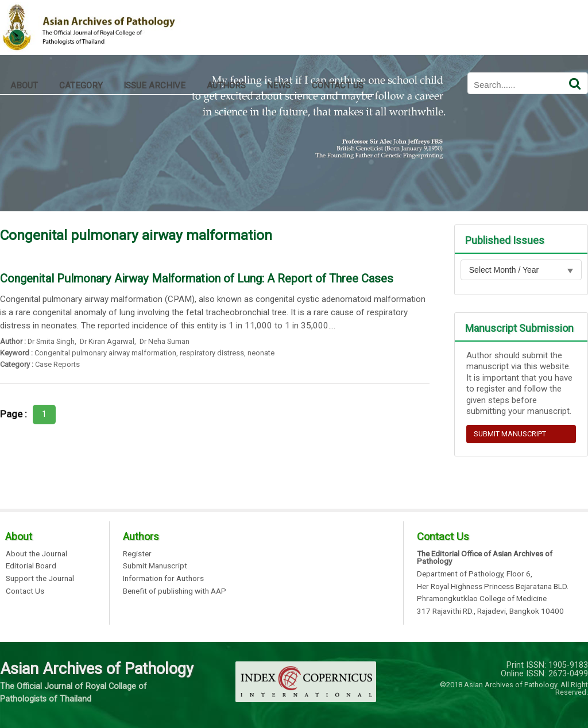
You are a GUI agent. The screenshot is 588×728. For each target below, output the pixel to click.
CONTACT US (338, 86)
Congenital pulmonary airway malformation (105, 353)
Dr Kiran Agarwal (106, 341)
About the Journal (36, 554)
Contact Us (25, 591)
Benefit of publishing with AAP (175, 591)
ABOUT (24, 86)
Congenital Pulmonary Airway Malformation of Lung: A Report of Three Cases (197, 278)
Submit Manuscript (155, 566)
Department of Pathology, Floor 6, (475, 574)
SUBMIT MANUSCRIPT (510, 434)
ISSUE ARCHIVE (154, 86)
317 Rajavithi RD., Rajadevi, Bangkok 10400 (490, 611)
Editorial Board (31, 566)
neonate (261, 353)
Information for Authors (163, 579)
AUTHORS (226, 86)
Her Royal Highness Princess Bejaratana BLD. (493, 587)
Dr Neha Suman (164, 341)
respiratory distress (212, 353)
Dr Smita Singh (51, 341)
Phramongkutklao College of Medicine (482, 599)
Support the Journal (40, 579)
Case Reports (57, 364)
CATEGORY (81, 86)
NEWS (278, 86)
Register (137, 554)
